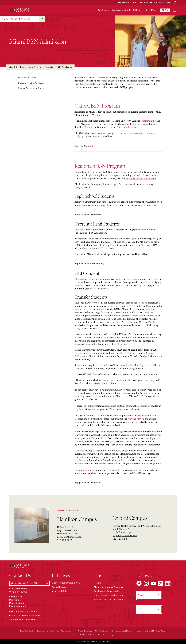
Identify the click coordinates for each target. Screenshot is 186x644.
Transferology (82, 470)
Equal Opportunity (27, 631)
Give (168, 3)
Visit (135, 3)
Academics (103, 10)
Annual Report (59, 587)
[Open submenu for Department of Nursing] (42, 19)
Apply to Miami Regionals (88, 214)
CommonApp (149, 121)
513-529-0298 (120, 539)
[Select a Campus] (29, 583)
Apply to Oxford (83, 146)
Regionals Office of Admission (141, 178)
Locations (145, 3)
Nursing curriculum (138, 419)
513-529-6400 (29, 620)
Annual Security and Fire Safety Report (151, 631)
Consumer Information (45, 631)
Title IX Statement (102, 631)
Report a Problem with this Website (86, 635)
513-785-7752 (65, 540)
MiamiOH (13, 67)
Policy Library (108, 635)
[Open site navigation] (175, 10)
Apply (165, 10)
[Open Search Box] (175, 3)
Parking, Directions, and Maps (109, 600)
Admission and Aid (121, 10)
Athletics (137, 10)
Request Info (124, 3)
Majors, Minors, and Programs (108, 587)
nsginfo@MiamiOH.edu (69, 537)
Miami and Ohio (59, 591)
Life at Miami (151, 10)
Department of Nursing (16, 19)
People (97, 583)
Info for (158, 3)
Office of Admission (127, 127)
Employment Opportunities (107, 591)
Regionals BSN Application (89, 264)
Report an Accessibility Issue (123, 631)
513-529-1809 (31, 612)
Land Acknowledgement (66, 631)
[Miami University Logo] (19, 10)
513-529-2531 (36, 616)
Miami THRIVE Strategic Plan (66, 583)
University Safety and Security (109, 596)
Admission (49, 67)
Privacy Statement (85, 631)
